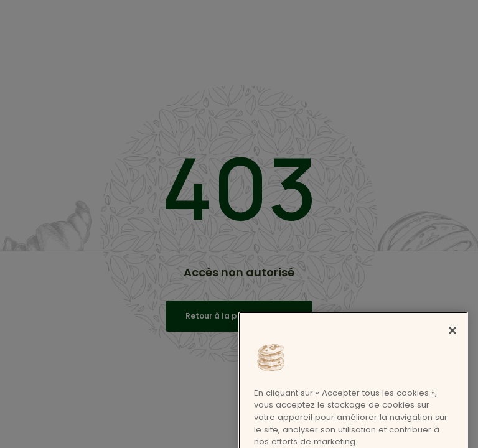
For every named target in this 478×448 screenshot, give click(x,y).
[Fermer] (452, 391)
